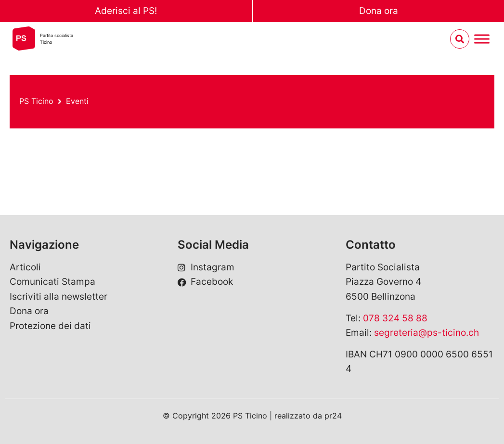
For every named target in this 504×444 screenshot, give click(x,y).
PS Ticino (36, 101)
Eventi (77, 101)
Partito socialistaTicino (57, 39)
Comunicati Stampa (52, 282)
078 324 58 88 (395, 318)
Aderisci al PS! (126, 11)
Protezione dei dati (50, 326)
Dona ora (379, 11)
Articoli (25, 267)
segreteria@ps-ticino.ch (426, 333)
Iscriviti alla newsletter (58, 297)
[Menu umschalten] (482, 39)
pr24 (333, 416)
